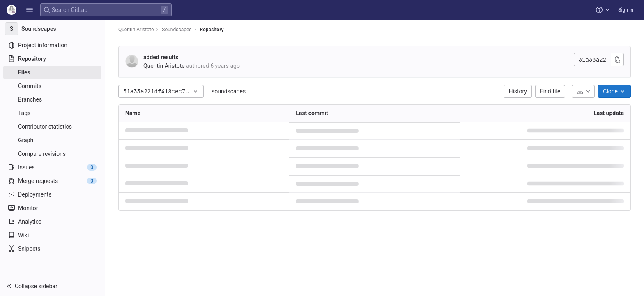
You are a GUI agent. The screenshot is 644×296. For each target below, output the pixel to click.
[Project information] (52, 45)
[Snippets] (52, 249)
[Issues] (52, 167)
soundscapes (229, 91)
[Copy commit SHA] (617, 60)
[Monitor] (52, 208)
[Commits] (52, 86)
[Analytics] (52, 222)
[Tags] (52, 113)
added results (161, 57)
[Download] (583, 91)
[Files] (52, 72)
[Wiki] (52, 235)
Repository (212, 30)
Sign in (626, 10)
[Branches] (52, 99)
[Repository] (52, 59)
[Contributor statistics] (52, 127)
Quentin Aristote (136, 30)
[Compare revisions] (52, 154)
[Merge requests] (52, 181)
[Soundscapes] (53, 29)
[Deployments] (52, 194)
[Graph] (52, 140)
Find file (550, 91)
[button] (30, 10)
